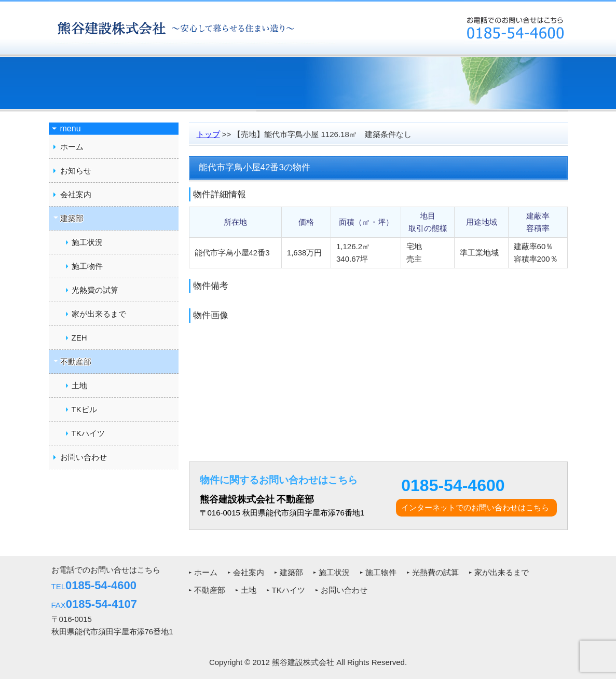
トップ (208, 134)
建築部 (291, 572)
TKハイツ (88, 433)
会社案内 (76, 194)
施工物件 (87, 266)
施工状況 (87, 242)
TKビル (84, 409)
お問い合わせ (84, 457)
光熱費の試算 (95, 290)
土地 (79, 385)
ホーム (72, 147)
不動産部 (210, 590)
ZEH (79, 338)
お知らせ (76, 171)
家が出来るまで (99, 314)
